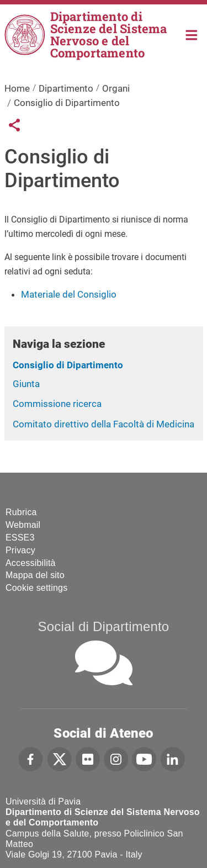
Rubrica (21, 512)
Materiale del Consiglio (69, 294)
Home (192, 34)
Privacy (20, 550)
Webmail (23, 525)
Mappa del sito (35, 575)
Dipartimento (66, 88)
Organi (116, 88)
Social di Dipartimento (104, 626)
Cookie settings (36, 588)
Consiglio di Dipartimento (68, 365)
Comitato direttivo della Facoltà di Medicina (104, 424)
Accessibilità (31, 563)
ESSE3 (20, 538)
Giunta (26, 384)
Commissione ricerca (57, 404)
